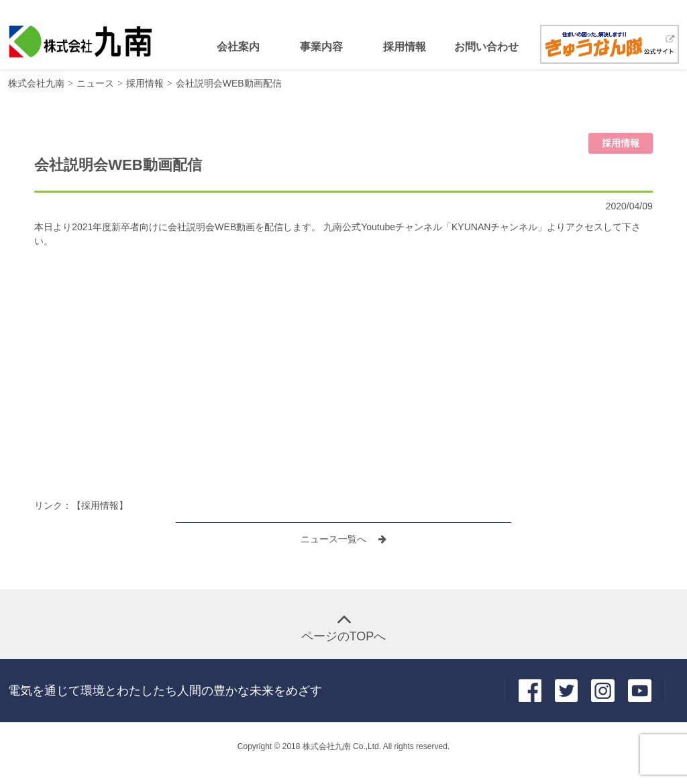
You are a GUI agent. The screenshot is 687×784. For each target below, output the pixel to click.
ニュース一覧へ (335, 539)
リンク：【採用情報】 (81, 505)
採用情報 (405, 47)
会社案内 (238, 47)
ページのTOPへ (344, 636)
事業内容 (321, 47)
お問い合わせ (486, 47)
